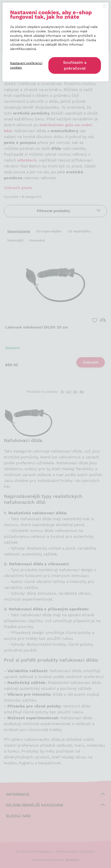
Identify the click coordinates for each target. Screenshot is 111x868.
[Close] (105, 6)
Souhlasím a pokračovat (75, 65)
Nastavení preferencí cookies (26, 65)
